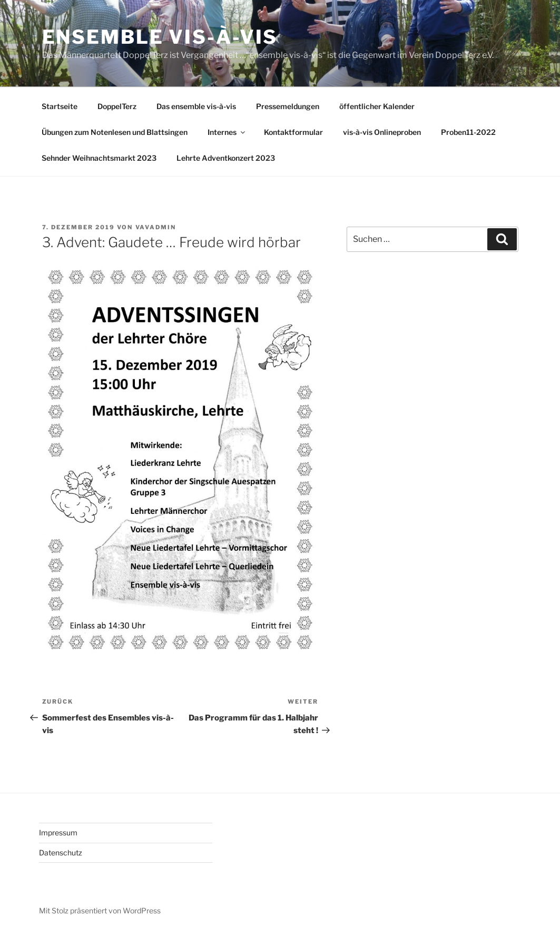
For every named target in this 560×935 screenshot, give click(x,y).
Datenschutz (61, 853)
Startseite (60, 106)
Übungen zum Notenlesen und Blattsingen (115, 132)
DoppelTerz (117, 106)
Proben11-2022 (468, 132)
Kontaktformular (293, 132)
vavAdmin (156, 227)
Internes (227, 132)
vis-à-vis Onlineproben (382, 132)
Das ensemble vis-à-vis (196, 106)
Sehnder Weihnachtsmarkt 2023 (99, 158)
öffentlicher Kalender (377, 106)
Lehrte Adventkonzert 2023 (226, 158)
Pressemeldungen (288, 106)
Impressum (58, 832)
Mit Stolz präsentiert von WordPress (100, 910)
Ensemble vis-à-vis (160, 37)
